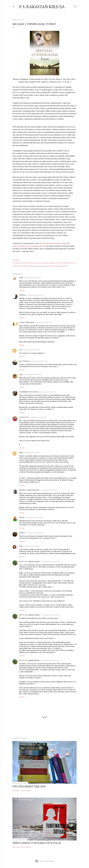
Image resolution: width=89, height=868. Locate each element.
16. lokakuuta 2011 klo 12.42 (39, 361)
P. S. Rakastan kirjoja (42, 7)
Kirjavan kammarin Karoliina (50, 243)
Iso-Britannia (32, 263)
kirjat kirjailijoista (43, 263)
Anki (44, 246)
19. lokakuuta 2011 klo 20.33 (35, 533)
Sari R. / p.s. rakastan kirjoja (29, 561)
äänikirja (65, 266)
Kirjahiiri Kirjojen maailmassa (29, 246)
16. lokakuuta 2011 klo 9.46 (35, 295)
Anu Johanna (24, 361)
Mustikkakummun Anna (28, 392)
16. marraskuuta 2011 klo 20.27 (50, 562)
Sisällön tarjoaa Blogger (44, 861)
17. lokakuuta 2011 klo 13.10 (32, 453)
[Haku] (75, 6)
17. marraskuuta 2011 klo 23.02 (50, 615)
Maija (21, 278)
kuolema (51, 263)
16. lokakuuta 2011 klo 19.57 (38, 417)
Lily (20, 350)
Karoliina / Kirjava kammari (29, 490)
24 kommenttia (26, 790)
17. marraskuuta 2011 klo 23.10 (50, 660)
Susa (21, 374)
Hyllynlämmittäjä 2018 (29, 786)
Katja (21, 453)
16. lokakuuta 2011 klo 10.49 (31, 350)
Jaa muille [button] (16, 260)
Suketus (22, 295)
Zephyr (22, 517)
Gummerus (24, 263)
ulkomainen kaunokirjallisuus (44, 266)
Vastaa (22, 290)
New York (73, 263)
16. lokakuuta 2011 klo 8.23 (32, 278)
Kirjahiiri (22, 533)
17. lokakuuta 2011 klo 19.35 (49, 490)
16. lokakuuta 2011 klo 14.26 (32, 375)
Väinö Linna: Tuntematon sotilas (37, 843)
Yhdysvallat (58, 266)
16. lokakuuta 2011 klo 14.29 (47, 392)
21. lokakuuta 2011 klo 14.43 (32, 546)
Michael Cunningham (62, 263)
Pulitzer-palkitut (29, 266)
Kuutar (64, 243)
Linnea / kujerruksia (27, 322)
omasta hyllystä (18, 266)
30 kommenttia (26, 847)
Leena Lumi (24, 417)
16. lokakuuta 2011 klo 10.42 (44, 322)
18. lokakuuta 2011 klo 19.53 (34, 517)
